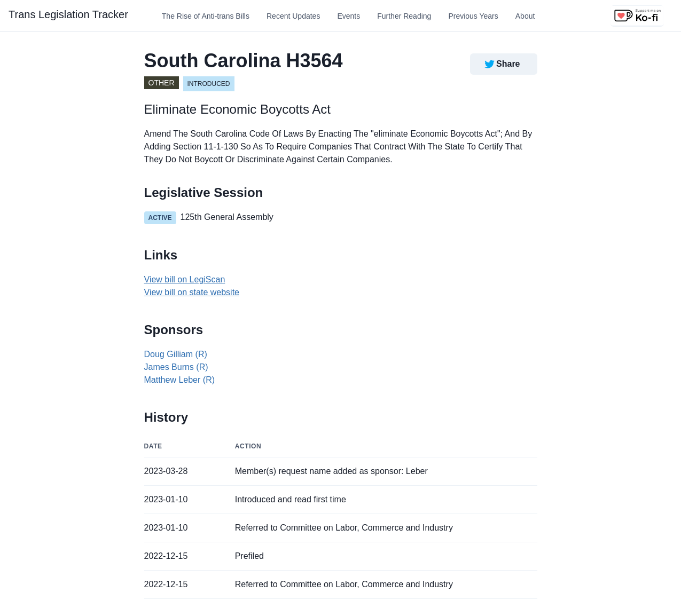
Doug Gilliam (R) (176, 354)
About (525, 16)
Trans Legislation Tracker (68, 14)
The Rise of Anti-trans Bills (206, 16)
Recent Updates (293, 16)
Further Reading (404, 16)
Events (349, 16)
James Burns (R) (176, 367)
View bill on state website (192, 292)
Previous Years (473, 16)
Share (501, 64)
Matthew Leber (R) (180, 380)
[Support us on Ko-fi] (637, 16)
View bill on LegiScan (185, 279)
